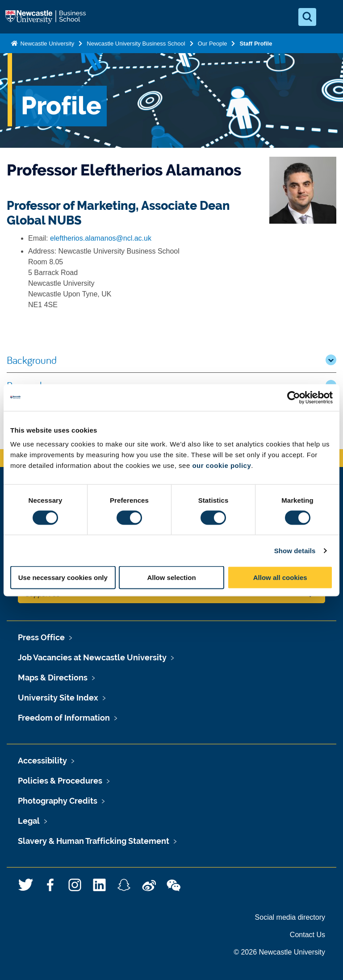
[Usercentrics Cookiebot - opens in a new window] (294, 397)
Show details (295, 550)
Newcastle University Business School (136, 44)
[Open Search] (307, 17)
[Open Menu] (329, 17)
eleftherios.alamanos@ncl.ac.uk (101, 238)
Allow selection (171, 578)
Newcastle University (46, 44)
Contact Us (307, 935)
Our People (213, 44)
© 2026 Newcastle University (279, 952)
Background (171, 360)
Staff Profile (256, 44)
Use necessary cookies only (63, 578)
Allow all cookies (280, 578)
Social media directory (290, 917)
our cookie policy (222, 465)
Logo (46, 17)
